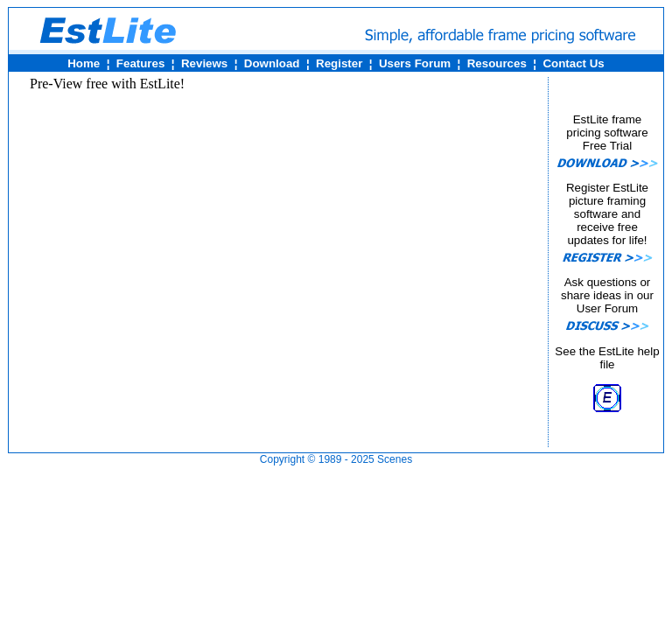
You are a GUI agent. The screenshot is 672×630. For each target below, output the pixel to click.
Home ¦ (86, 63)
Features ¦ (142, 63)
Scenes (395, 459)
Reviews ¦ (206, 63)
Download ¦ (273, 63)
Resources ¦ (498, 63)
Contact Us (574, 63)
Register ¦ (341, 63)
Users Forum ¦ (417, 63)
